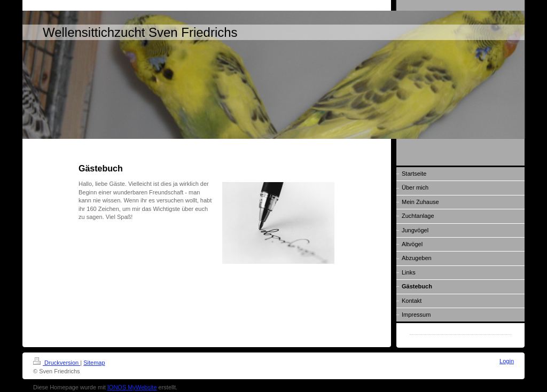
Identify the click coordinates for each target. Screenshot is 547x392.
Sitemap (94, 363)
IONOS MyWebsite (132, 387)
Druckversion (57, 363)
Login (507, 361)
